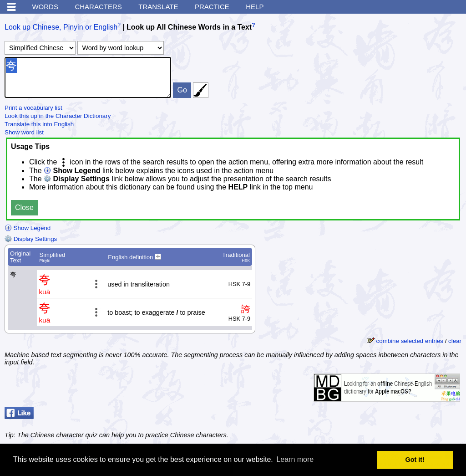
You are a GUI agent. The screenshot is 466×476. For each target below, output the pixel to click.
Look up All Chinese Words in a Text (189, 27)
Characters (98, 7)
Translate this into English (39, 124)
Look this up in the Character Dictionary (58, 116)
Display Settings (31, 239)
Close (24, 207)
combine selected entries (410, 341)
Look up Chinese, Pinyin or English (61, 27)
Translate (158, 7)
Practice (212, 7)
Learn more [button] (295, 459)
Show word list (24, 132)
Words (45, 7)
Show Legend (28, 228)
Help (255, 7)
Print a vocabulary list (33, 108)
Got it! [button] (415, 460)
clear (455, 341)
